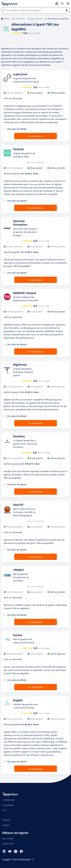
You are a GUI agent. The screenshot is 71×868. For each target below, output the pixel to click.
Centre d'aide (8, 844)
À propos (6, 820)
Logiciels (6, 825)
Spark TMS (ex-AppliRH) (37, 19)
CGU (4, 810)
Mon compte (8, 838)
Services (9, 19)
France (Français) (23, 859)
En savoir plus (35, 136)
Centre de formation (21, 19)
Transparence (8, 805)
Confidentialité (8, 800)
